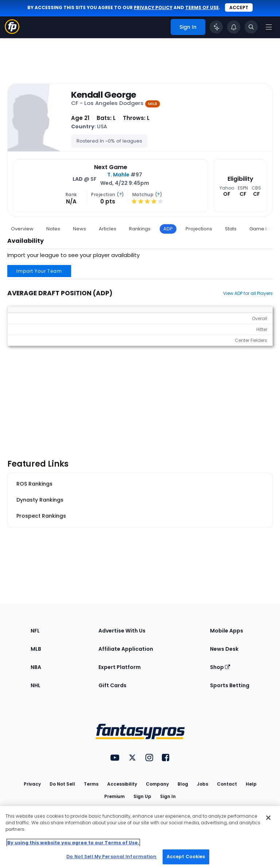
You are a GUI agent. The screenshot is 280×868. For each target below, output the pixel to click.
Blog (183, 784)
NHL (36, 685)
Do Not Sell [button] (62, 784)
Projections (199, 229)
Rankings (140, 229)
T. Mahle (118, 175)
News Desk (224, 649)
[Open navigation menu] (269, 27)
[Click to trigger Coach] (216, 27)
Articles (108, 229)
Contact (227, 784)
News (79, 229)
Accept (239, 7)
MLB (36, 649)
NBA (36, 667)
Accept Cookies (186, 857)
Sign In (168, 796)
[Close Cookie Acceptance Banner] (268, 818)
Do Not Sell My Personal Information (111, 857)
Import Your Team (39, 271)
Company (157, 784)
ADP (168, 229)
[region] (140, 837)
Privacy (32, 784)
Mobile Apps (227, 631)
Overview (22, 229)
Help (251, 784)
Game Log (262, 229)
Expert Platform (120, 667)
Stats (231, 229)
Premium (114, 796)
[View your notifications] (234, 27)
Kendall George (104, 95)
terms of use (202, 7)
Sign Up (142, 796)
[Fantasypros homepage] (12, 32)
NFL (35, 631)
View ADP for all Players (248, 293)
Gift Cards (112, 685)
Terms (91, 784)
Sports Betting (230, 685)
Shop (220, 667)
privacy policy (153, 7)
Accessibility (122, 784)
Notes (53, 229)
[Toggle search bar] (251, 27)
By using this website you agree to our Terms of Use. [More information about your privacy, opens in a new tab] (73, 843)
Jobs (203, 784)
